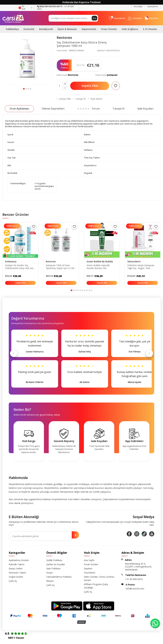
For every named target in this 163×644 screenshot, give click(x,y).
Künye (50, 573)
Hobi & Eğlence (130, 29)
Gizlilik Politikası (54, 560)
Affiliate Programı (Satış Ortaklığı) (96, 586)
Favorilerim (90, 573)
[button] (24, 89)
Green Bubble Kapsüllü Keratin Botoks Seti (98, 267)
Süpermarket (89, 29)
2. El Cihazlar (150, 29)
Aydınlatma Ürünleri (19, 560)
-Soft (65, 641)
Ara (94, 18)
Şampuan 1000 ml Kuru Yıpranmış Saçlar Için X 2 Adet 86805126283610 (61, 267)
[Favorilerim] (117, 18)
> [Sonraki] (149, 353)
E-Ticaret (72, 641)
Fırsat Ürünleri (109, 29)
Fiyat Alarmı (95, 99)
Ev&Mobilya (12, 29)
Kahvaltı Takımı (17, 564)
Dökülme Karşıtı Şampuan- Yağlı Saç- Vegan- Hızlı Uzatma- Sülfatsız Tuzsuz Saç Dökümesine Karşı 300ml (143, 267)
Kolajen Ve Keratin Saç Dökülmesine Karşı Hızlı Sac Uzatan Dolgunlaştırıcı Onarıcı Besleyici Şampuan (20, 267)
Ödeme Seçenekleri (53, 109)
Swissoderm (134, 261)
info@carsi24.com (135, 589)
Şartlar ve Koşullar (56, 564)
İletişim (50, 581)
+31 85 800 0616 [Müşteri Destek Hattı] (55, 8)
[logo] (13, 18)
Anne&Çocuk (46, 29)
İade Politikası (53, 568)
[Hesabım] (135, 18)
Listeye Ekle (64, 99)
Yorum (89, 109)
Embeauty (11, 261)
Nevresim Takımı (17, 573)
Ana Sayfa (138, 6)
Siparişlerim (153, 6)
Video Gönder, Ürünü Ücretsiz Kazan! (99, 578)
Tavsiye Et (80, 99)
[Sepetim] (151, 18)
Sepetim (88, 568)
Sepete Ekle (90, 86)
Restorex (64, 38)
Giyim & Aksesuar (67, 29)
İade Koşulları (145, 109)
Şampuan (112, 75)
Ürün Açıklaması (19, 109)
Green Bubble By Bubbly (100, 261)
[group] (27, 60)
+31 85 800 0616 (134, 579)
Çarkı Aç (13, 581)
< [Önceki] (14, 353)
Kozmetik (29, 29)
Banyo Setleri (16, 568)
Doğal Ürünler (16, 577)
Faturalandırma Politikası (59, 577)
